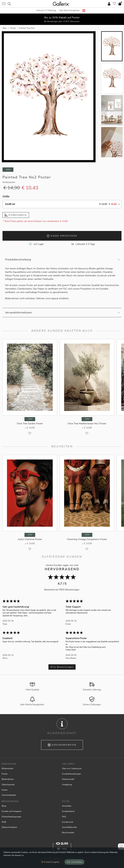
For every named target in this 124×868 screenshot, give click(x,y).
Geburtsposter (8, 785)
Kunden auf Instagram (12, 811)
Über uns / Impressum (72, 768)
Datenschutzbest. (10, 827)
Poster (5, 774)
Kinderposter (9, 182)
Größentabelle (16, 215)
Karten (5, 790)
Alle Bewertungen (62, 667)
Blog (4, 806)
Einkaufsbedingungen (11, 817)
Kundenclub (68, 822)
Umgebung (67, 785)
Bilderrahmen (8, 779)
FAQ (64, 817)
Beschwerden (68, 833)
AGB (4, 822)
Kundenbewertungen (71, 774)
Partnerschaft (68, 779)
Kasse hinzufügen (62, 236)
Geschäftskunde (69, 827)
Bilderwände (7, 768)
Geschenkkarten (62, 745)
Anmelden (67, 806)
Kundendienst (68, 811)
